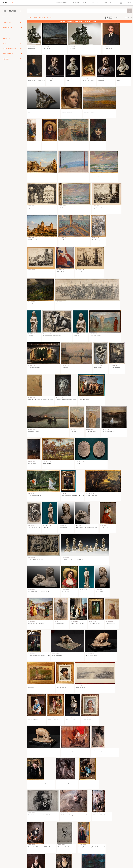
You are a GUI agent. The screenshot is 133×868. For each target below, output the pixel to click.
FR (128, 3)
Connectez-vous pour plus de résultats (79, 21)
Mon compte (109, 3)
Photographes (62, 3)
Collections (75, 3)
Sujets (86, 3)
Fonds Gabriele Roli (9, 17)
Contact (95, 3)
